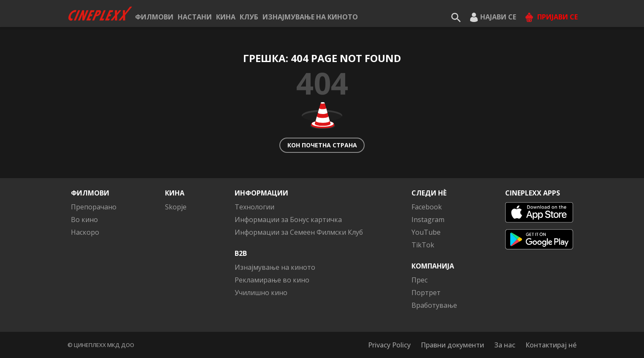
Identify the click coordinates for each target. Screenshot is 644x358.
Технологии (254, 207)
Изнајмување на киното (310, 17)
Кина (226, 17)
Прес (419, 280)
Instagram (428, 220)
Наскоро (85, 232)
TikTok (423, 245)
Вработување (434, 305)
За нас (505, 345)
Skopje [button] (176, 207)
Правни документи (452, 345)
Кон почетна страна (322, 145)
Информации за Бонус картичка (288, 220)
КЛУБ (249, 17)
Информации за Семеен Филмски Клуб (299, 232)
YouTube (426, 232)
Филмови (154, 17)
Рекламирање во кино (272, 280)
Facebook (427, 207)
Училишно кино (261, 293)
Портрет (426, 293)
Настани (195, 17)
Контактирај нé (551, 345)
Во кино (84, 220)
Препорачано (94, 207)
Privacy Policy (389, 345)
